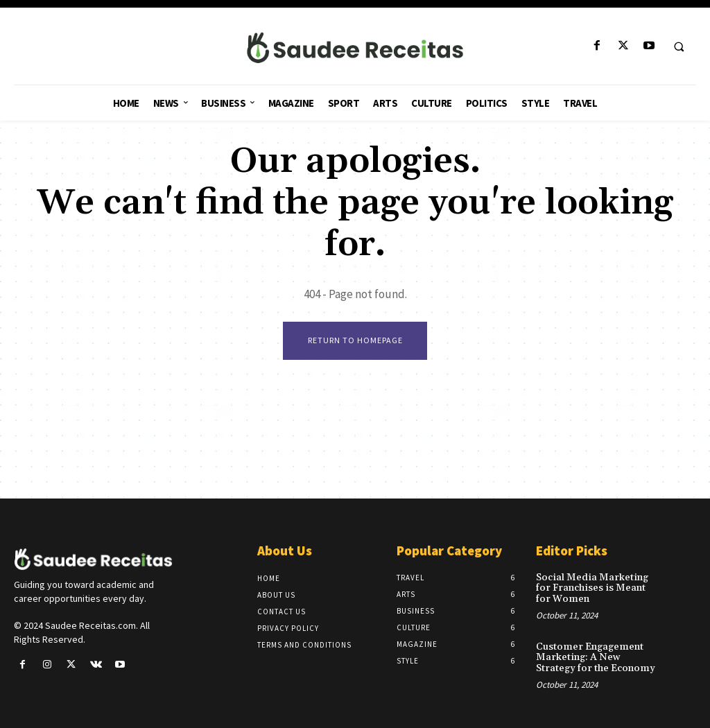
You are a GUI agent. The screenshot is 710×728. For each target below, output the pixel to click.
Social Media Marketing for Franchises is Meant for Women (590, 588)
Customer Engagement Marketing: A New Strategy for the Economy (594, 657)
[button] (679, 46)
